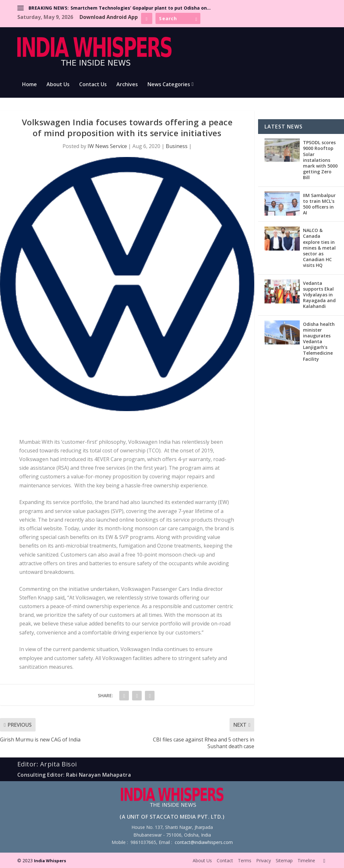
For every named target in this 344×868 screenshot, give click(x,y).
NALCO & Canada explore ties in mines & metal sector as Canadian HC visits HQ (319, 248)
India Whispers (50, 861)
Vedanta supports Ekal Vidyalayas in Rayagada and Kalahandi (319, 295)
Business (177, 146)
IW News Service (107, 146)
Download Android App (109, 17)
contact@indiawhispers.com (204, 842)
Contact (225, 860)
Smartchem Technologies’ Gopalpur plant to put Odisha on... (141, 8)
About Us (58, 85)
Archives (127, 85)
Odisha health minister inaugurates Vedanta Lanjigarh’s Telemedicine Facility (319, 342)
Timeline (306, 860)
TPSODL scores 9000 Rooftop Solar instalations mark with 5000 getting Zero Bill (320, 160)
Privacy (264, 860)
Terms (245, 860)
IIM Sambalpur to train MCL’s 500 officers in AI (319, 204)
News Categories (169, 85)
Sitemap (284, 860)
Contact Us (93, 85)
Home (29, 85)
